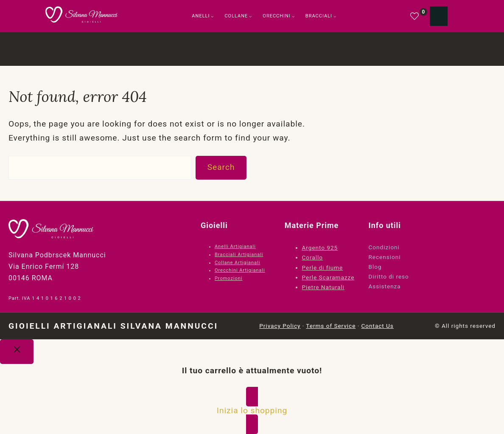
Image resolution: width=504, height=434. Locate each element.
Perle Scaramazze (328, 277)
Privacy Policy (280, 326)
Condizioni (384, 247)
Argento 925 (320, 248)
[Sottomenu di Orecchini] (293, 16)
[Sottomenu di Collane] (251, 16)
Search (221, 167)
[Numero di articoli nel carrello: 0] (439, 16)
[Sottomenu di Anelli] (212, 16)
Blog (375, 267)
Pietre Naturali (323, 287)
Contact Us (378, 326)
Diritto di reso (389, 276)
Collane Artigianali (237, 263)
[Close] (17, 352)
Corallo (312, 257)
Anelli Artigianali (235, 247)
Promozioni (228, 278)
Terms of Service (331, 326)
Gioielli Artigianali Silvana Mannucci (113, 326)
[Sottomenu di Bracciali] (335, 16)
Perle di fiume (323, 268)
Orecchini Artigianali (240, 270)
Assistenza (385, 286)
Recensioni (385, 257)
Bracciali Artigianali (239, 255)
